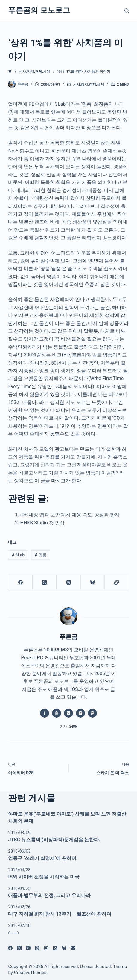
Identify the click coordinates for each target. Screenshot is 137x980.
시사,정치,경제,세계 (89, 84)
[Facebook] (20, 583)
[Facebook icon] (45, 713)
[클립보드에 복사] (117, 583)
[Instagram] (28, 948)
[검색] (127, 11)
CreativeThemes (30, 973)
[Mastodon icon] (92, 713)
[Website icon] (57, 713)
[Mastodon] (46, 948)
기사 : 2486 (68, 726)
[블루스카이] (93, 583)
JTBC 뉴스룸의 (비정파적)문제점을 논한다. (54, 840)
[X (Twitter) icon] (68, 713)
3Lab (18, 555)
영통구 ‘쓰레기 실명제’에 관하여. (43, 858)
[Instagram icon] (80, 713)
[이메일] (73, 948)
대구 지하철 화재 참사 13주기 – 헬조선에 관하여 (60, 914)
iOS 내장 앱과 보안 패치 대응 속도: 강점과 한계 (70, 515)
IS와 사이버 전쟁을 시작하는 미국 (44, 877)
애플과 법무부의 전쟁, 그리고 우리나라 (49, 895)
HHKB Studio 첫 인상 (42, 523)
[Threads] (68, 583)
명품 (41, 555)
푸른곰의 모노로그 (39, 10)
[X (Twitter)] (45, 583)
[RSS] (55, 948)
